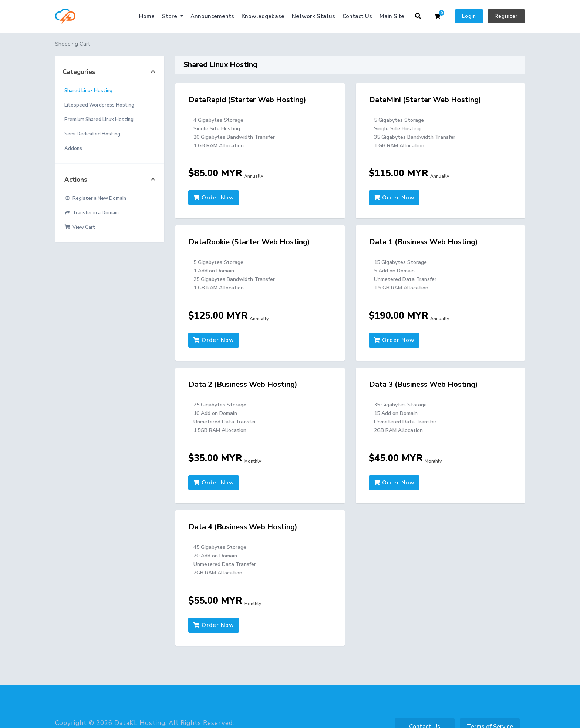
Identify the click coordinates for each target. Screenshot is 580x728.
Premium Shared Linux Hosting (99, 120)
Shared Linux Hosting (88, 91)
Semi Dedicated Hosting (92, 134)
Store (170, 16)
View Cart (80, 227)
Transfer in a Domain (92, 213)
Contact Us (357, 16)
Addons (73, 148)
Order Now (214, 198)
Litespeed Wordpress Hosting (99, 105)
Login (469, 16)
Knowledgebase (263, 16)
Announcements (212, 16)
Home (147, 16)
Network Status (313, 16)
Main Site (392, 16)
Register (506, 16)
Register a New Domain (95, 198)
